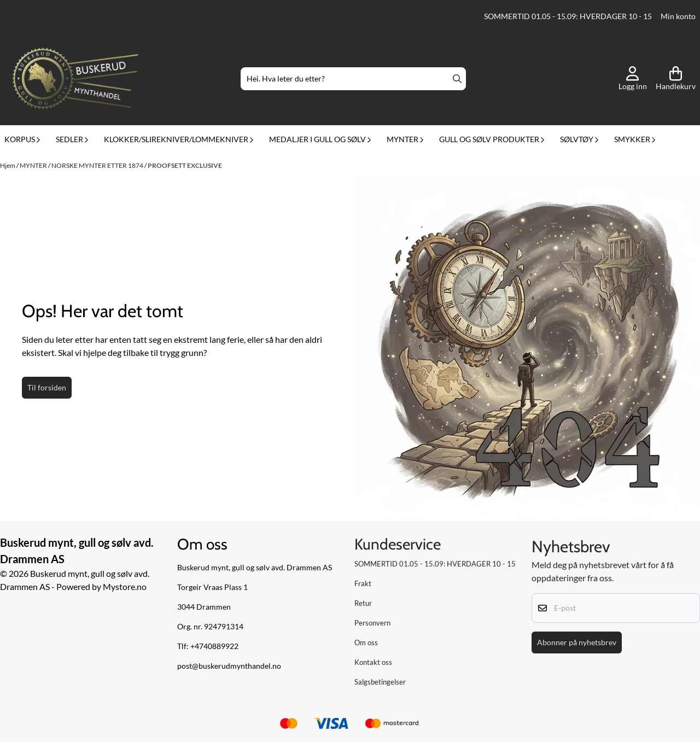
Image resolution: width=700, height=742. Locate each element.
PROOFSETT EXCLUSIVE (185, 165)
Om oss (366, 642)
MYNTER (34, 165)
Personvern (372, 623)
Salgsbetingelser (380, 682)
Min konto (678, 16)
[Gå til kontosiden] (633, 79)
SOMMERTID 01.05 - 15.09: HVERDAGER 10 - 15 (568, 16)
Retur (363, 603)
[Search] (457, 79)
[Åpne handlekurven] (676, 79)
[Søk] (353, 79)
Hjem (8, 165)
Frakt (363, 583)
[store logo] (75, 79)
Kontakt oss (373, 662)
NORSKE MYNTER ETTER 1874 (98, 165)
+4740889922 (214, 646)
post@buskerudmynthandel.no (229, 666)
